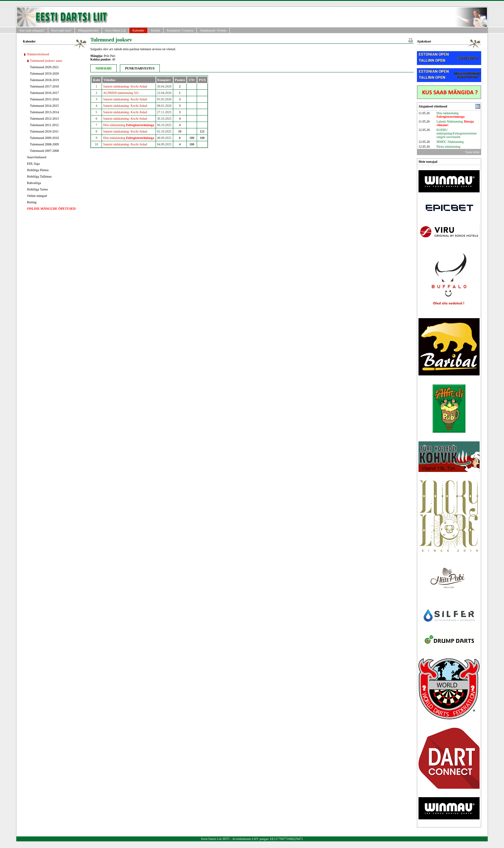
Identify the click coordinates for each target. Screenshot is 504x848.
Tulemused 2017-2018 (44, 86)
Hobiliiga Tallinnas (39, 176)
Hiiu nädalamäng (129, 125)
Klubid (156, 30)
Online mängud (37, 196)
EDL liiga (33, 164)
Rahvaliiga (34, 183)
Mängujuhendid (88, 30)
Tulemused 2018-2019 (44, 80)
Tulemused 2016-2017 (44, 93)
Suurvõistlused (36, 157)
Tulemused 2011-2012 (44, 125)
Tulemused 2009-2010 (44, 138)
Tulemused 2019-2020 (44, 74)
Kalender (138, 30)
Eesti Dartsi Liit (115, 30)
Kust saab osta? (61, 30)
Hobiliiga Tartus (37, 189)
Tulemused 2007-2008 (44, 151)
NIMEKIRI (104, 68)
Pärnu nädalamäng (448, 147)
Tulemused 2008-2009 (44, 144)
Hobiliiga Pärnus (38, 170)
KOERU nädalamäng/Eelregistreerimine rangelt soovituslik (457, 133)
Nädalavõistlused (38, 54)
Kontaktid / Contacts (180, 30)
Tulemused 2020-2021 (44, 67)
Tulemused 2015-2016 (44, 99)
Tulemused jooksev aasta (46, 61)
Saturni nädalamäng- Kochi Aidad (125, 86)
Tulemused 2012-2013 (44, 119)
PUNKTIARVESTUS (140, 68)
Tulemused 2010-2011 (44, 131)
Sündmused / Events (213, 30)
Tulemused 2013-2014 (44, 112)
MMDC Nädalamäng (450, 142)
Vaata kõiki (472, 152)
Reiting (32, 202)
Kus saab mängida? (32, 30)
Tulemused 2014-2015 (44, 106)
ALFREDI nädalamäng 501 (121, 93)
